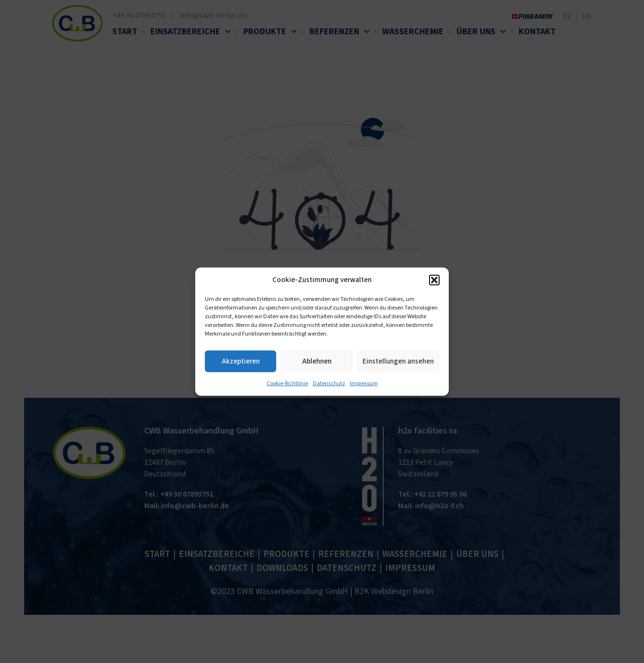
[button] (434, 280)
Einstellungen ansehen (398, 361)
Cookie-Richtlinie (287, 384)
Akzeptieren (241, 361)
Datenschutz (329, 384)
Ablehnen (317, 361)
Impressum (364, 384)
